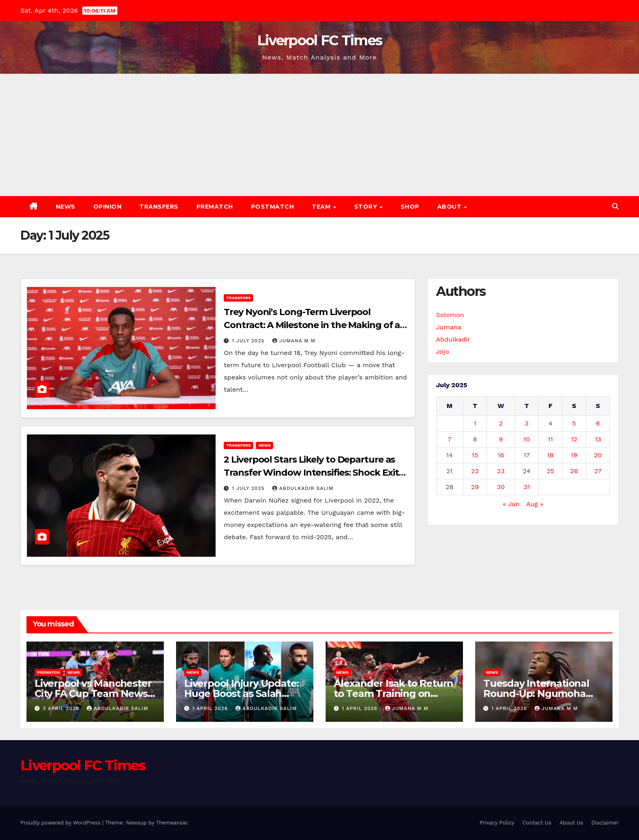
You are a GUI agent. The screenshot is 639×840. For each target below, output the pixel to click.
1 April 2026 (211, 708)
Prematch (215, 207)
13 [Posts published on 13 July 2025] (598, 439)
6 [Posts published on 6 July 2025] (598, 423)
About (450, 207)
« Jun (511, 504)
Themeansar (172, 823)
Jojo (443, 352)
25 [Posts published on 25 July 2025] (550, 471)
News (66, 207)
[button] (615, 206)
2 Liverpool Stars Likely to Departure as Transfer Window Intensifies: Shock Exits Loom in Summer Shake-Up (313, 473)
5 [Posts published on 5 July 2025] (574, 423)
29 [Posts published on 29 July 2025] (475, 487)
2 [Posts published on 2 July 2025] (501, 423)
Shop (410, 207)
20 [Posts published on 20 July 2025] (598, 455)
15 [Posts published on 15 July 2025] (475, 455)
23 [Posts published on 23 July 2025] (501, 471)
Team (322, 207)
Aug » (535, 504)
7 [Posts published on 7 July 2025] (450, 439)
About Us (571, 823)
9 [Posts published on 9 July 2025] (501, 439)
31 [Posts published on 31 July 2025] (527, 487)
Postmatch (273, 207)
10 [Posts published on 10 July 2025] (527, 439)
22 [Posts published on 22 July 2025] (475, 471)
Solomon (450, 315)
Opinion (108, 207)
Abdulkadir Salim (303, 488)
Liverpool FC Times (319, 40)
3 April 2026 (62, 708)
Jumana (449, 327)
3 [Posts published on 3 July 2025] (527, 423)
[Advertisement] (319, 135)
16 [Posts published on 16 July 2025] (501, 455)
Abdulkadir (453, 339)
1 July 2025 (249, 341)
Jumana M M (294, 341)
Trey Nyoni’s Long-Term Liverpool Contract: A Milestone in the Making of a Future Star (312, 325)
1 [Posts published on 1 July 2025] (475, 423)
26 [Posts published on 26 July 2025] (574, 471)
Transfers (159, 207)
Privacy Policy (497, 823)
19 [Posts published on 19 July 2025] (574, 455)
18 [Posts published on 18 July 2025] (551, 455)
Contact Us (537, 823)
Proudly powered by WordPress (61, 823)
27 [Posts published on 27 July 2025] (598, 471)
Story (367, 207)
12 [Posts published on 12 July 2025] (574, 439)
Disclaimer (605, 823)
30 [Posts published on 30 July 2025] (501, 487)
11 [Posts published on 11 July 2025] (550, 439)
